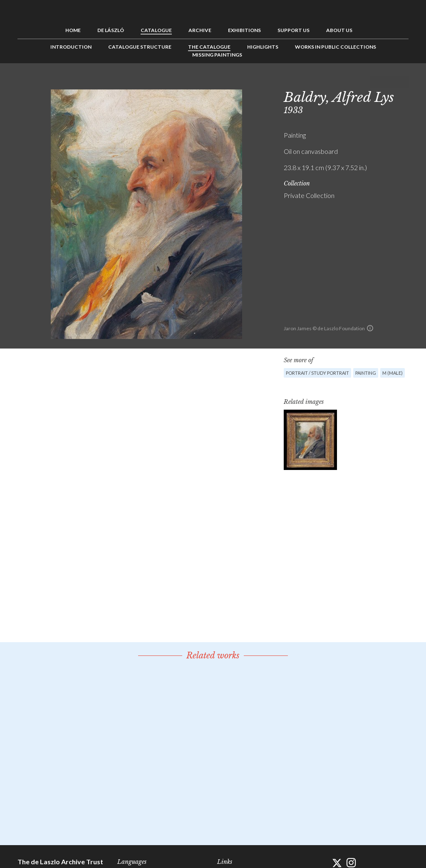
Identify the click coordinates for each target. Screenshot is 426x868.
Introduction (71, 47)
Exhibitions (244, 30)
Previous (376, 82)
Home (73, 30)
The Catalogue (209, 47)
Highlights (263, 47)
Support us (293, 30)
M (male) (393, 373)
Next (402, 82)
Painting (366, 373)
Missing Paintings (217, 55)
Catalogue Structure (140, 47)
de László (111, 30)
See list (389, 82)
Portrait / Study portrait (317, 373)
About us (339, 30)
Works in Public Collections (336, 47)
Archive (200, 30)
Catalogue (156, 30)
